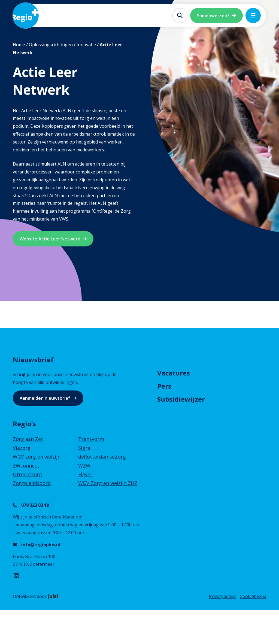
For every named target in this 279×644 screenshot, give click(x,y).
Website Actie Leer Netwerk (50, 239)
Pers (164, 386)
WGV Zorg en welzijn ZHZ (108, 483)
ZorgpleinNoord (32, 483)
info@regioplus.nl (41, 545)
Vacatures (174, 373)
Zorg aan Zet (28, 439)
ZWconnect (26, 466)
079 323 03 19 (35, 505)
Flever (85, 474)
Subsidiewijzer (181, 399)
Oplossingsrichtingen (51, 45)
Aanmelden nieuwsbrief (45, 398)
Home (19, 45)
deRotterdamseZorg (102, 457)
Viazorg (22, 448)
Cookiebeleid (253, 596)
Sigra (84, 448)
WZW (84, 466)
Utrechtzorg (27, 474)
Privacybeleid (222, 596)
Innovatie (86, 45)
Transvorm (91, 439)
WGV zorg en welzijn (37, 457)
